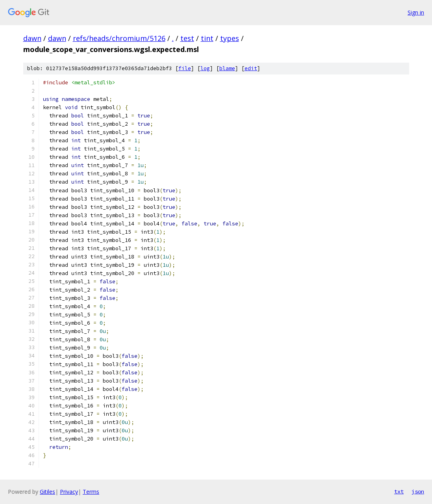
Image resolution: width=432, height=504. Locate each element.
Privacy (69, 492)
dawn (32, 38)
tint (207, 38)
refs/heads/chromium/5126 (119, 38)
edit (251, 68)
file (185, 68)
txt (399, 491)
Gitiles (47, 492)
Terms (91, 492)
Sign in (416, 12)
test (187, 38)
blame (227, 68)
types (230, 38)
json (418, 491)
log (205, 68)
